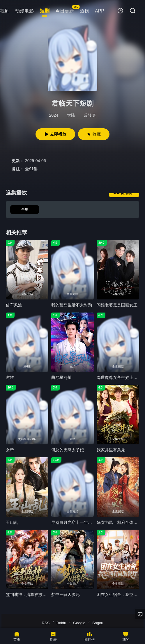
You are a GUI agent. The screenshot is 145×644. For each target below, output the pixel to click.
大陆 (71, 115)
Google (79, 623)
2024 (53, 115)
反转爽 (90, 115)
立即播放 (55, 134)
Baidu (61, 623)
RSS (46, 623)
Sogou (98, 623)
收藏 (94, 134)
